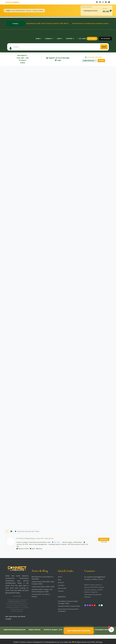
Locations (61, 584)
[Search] (94, 46)
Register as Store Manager (58, 56)
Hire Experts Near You (104, 628)
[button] (21, 46)
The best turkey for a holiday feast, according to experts (90, 23)
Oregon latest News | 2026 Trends (43, 585)
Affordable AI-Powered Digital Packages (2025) (68, 601)
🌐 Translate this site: (93, 55)
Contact (61, 589)
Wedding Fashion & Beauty (58, 542)
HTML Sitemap (97, 641)
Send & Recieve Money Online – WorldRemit (69, 609)
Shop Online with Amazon (79, 629)
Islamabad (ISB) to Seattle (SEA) (69, 605)
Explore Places (35, 628)
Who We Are (62, 587)
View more (104, 537)
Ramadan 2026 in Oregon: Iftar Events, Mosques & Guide (42, 589)
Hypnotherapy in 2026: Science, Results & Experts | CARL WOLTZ (47, 23)
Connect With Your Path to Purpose (41, 594)
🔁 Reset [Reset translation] (101, 59)
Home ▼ (38, 39)
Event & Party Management (38, 542)
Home (8, 11)
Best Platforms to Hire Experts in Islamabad (42, 576)
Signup (92, 39)
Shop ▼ (59, 39)
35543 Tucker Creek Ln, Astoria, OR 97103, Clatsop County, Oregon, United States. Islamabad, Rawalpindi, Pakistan (94, 589)
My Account (105, 39)
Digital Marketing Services (15, 628)
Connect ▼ (49, 39)
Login (82, 39)
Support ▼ (70, 39)
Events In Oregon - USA (53, 628)
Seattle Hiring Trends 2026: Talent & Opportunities (43, 581)
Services (61, 581)
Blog (59, 578)
